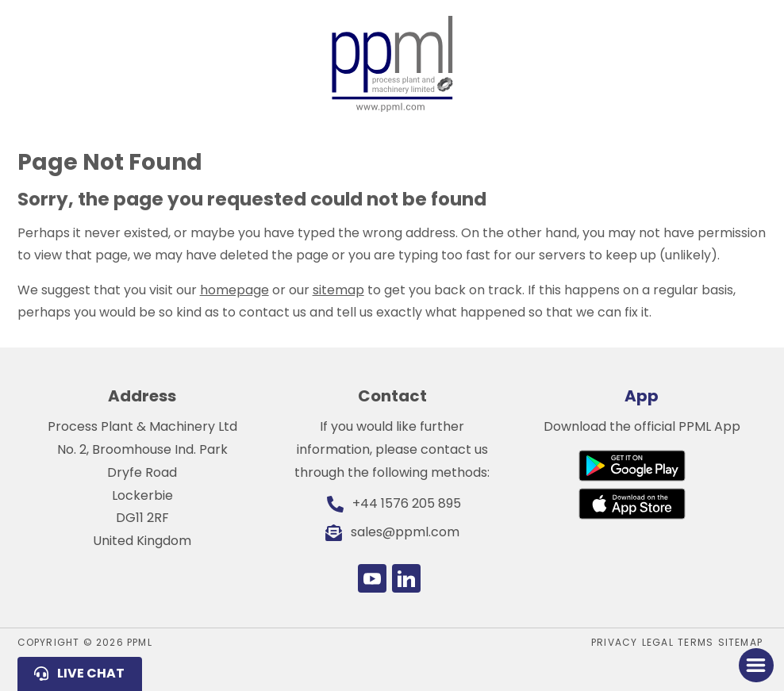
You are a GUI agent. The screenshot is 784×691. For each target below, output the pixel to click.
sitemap (338, 290)
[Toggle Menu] (756, 665)
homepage (234, 290)
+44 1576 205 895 (407, 503)
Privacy (614, 642)
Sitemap (740, 642)
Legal (658, 642)
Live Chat (91, 673)
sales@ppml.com (405, 532)
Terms (696, 642)
